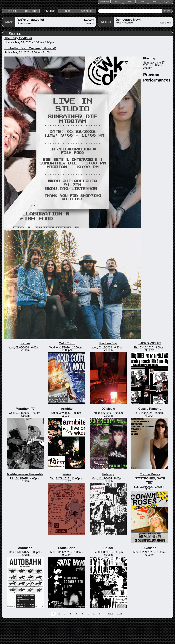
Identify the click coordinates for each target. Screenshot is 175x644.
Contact (142, 2)
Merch (129, 2)
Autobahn (25, 571)
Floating (149, 82)
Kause (25, 367)
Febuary (108, 498)
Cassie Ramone (150, 432)
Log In (166, 2)
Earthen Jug (108, 367)
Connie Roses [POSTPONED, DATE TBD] (150, 502)
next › (110, 637)
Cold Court (67, 367)
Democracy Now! (128, 43)
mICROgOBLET (150, 367)
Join (154, 2)
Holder (108, 571)
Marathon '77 (25, 432)
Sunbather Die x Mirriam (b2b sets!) (30, 72)
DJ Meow (108, 432)
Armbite (67, 432)
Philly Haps (30, 34)
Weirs (67, 498)
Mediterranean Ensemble (25, 498)
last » (120, 637)
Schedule (87, 34)
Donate (117, 2)
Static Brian (67, 571)
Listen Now (104, 2)
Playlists (12, 34)
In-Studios (49, 34)
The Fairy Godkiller (18, 62)
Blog (68, 34)
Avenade (150, 571)
